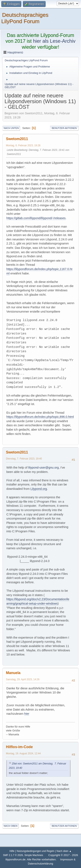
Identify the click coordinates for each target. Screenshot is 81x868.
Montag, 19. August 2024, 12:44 (23, 753)
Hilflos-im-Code (19, 747)
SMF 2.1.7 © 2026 (13, 855)
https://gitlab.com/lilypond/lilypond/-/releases (36, 218)
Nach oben (11, 826)
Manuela (13, 673)
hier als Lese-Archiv (54, 41)
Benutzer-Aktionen (64, 128)
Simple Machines (34, 855)
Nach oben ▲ (64, 851)
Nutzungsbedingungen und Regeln (35, 851)
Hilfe (12, 851)
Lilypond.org (39, 489)
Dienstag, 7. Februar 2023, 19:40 (24, 459)
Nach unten (11, 128)
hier (27, 714)
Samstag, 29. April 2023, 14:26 (23, 679)
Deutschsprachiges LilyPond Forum (25, 18)
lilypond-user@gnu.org (43, 468)
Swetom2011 (17, 139)
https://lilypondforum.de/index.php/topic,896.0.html (40, 417)
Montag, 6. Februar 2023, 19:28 (23, 145)
